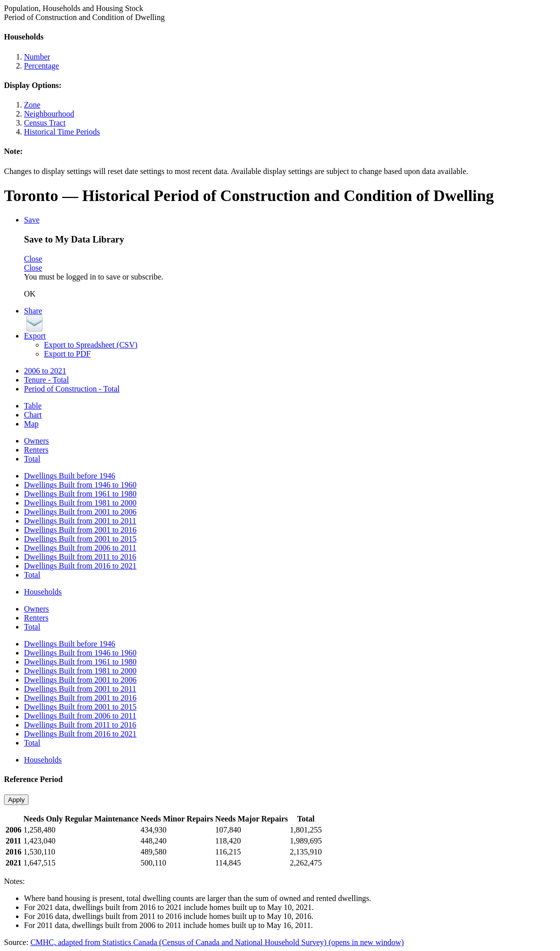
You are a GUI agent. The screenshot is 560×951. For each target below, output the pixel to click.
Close (33, 259)
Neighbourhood (49, 114)
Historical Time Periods (62, 132)
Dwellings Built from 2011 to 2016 (80, 557)
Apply (16, 800)
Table (33, 406)
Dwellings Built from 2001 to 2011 (80, 521)
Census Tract (45, 123)
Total (32, 459)
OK (30, 294)
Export (35, 336)
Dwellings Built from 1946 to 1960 (80, 485)
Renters (36, 450)
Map (31, 424)
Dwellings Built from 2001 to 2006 (80, 512)
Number (37, 57)
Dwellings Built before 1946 (70, 476)
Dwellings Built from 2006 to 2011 (80, 548)
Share (33, 311)
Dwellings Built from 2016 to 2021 (80, 566)
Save (32, 220)
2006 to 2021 (45, 371)
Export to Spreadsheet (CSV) (91, 345)
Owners (36, 441)
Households (43, 592)
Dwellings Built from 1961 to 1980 (80, 494)
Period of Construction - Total (72, 389)
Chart (33, 415)
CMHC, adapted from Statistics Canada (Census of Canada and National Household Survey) (217, 942)
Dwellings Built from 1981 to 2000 (80, 503)
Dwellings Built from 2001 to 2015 (80, 539)
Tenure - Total (46, 380)
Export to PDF (67, 354)
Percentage (41, 66)
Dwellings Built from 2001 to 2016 (80, 530)
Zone (32, 105)
